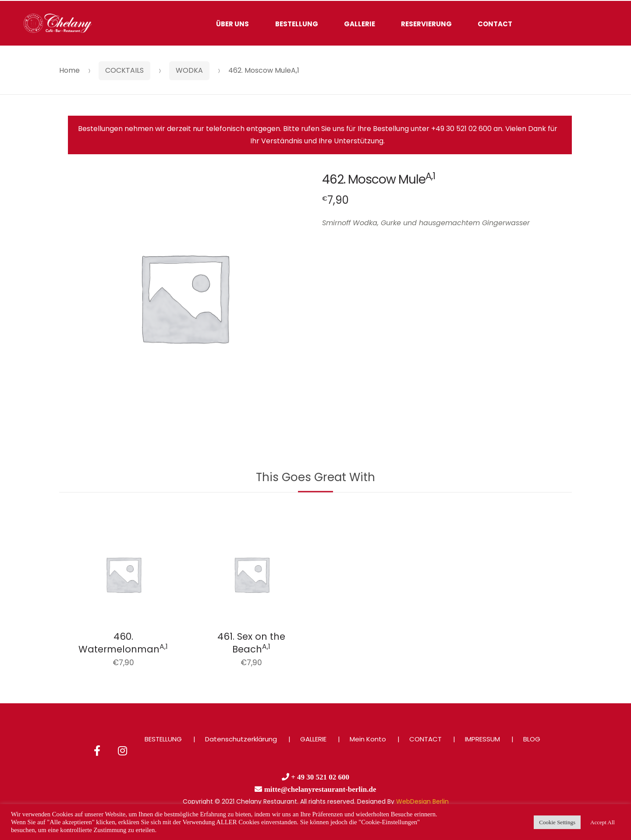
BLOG (532, 739)
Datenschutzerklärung (241, 739)
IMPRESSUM (482, 739)
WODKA (189, 70)
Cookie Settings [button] (557, 822)
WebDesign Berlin (422, 801)
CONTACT (495, 24)
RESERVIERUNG (426, 24)
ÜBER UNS (232, 24)
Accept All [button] (603, 822)
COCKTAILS (124, 70)
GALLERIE (360, 24)
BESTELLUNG (297, 24)
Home (69, 70)
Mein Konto (368, 739)
